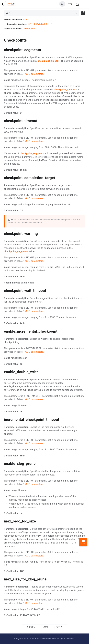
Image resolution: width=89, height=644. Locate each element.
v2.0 (45, 24)
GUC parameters (34, 74)
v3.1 (29, 24)
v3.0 (35, 24)
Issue (83, 542)
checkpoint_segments (32, 153)
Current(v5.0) (29, 29)
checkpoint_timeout (49, 61)
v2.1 (25, 20)
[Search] (62, 4)
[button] (83, 13)
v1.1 (50, 24)
